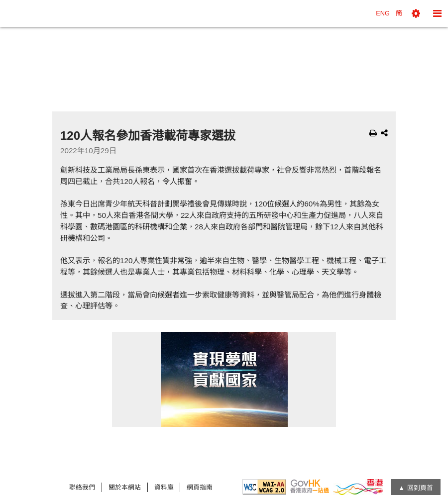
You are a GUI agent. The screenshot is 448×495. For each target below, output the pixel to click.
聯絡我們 (82, 487)
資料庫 (164, 487)
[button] (416, 13)
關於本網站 (125, 487)
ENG (383, 13)
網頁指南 (200, 487)
